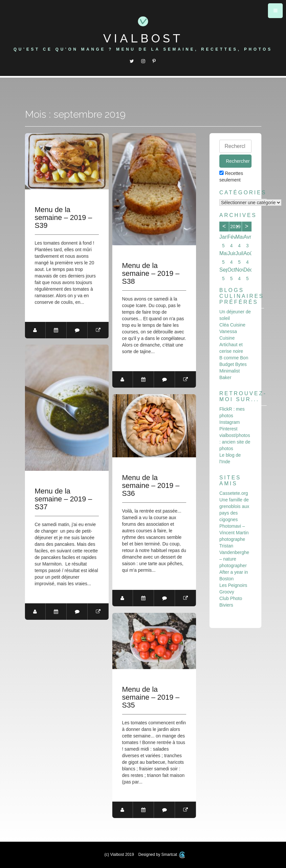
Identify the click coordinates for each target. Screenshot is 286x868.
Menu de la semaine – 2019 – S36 (151, 486)
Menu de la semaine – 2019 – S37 (64, 499)
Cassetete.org (234, 493)
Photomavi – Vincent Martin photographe (234, 533)
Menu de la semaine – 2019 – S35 (151, 697)
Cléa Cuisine (232, 325)
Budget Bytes (233, 364)
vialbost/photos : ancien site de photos (235, 442)
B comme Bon (234, 358)
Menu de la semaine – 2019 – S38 (151, 274)
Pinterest (228, 429)
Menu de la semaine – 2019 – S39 (64, 218)
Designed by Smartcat (162, 855)
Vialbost (143, 38)
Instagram (230, 422)
